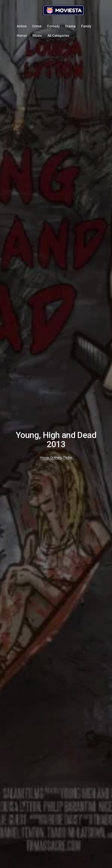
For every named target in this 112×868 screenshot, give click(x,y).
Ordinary (56, 458)
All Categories (59, 36)
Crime (37, 26)
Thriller (68, 458)
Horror (22, 36)
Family (86, 26)
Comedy (53, 26)
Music (37, 36)
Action (22, 26)
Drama (70, 26)
